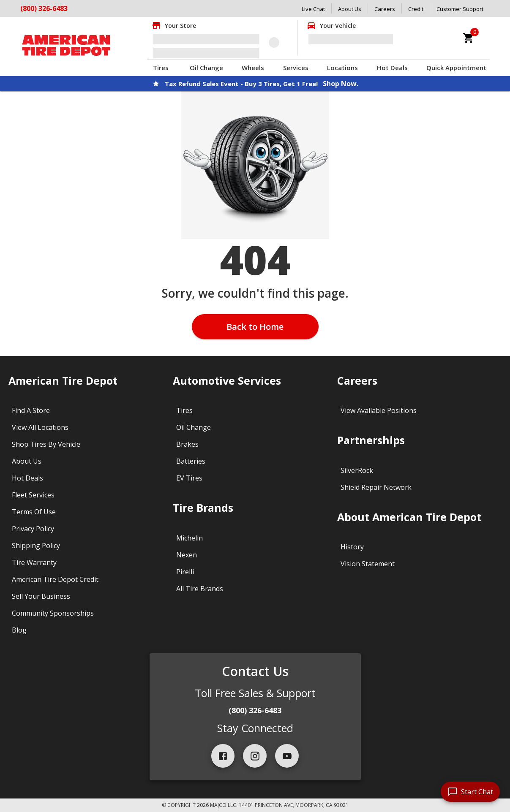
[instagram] (255, 756)
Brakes (187, 444)
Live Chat (313, 9)
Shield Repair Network (376, 487)
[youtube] (287, 756)
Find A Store (31, 410)
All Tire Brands (200, 589)
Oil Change (206, 68)
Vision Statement (368, 564)
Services (296, 68)
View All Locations (40, 427)
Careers (385, 9)
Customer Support (460, 9)
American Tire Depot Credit (55, 579)
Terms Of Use (34, 512)
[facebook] (223, 756)
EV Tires (189, 478)
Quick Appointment (456, 68)
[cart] (469, 38)
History (352, 547)
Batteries (191, 461)
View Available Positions (379, 410)
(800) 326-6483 (255, 710)
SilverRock (357, 470)
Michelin (190, 538)
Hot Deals (392, 68)
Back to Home (255, 327)
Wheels (253, 68)
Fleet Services (33, 495)
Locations (342, 68)
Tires (161, 68)
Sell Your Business (41, 596)
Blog (19, 630)
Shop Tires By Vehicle (46, 444)
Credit (416, 9)
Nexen (187, 555)
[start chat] (470, 792)
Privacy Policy (33, 529)
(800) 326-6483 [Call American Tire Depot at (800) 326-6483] (44, 8)
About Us (350, 9)
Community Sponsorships (53, 613)
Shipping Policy (36, 546)
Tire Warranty (34, 562)
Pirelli (185, 572)
